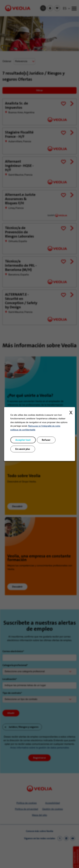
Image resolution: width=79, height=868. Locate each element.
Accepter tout (23, 440)
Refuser (46, 440)
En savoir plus (23, 449)
